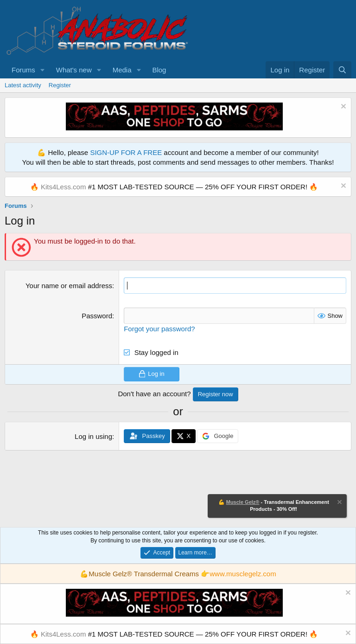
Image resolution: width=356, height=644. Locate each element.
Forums (23, 70)
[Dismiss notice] (342, 107)
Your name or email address (69, 286)
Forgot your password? (159, 329)
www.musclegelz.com (243, 574)
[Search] (342, 70)
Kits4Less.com (64, 187)
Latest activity (23, 85)
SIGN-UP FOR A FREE (126, 152)
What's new (74, 70)
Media (122, 70)
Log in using (93, 436)
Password (97, 316)
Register (60, 85)
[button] (43, 70)
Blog (159, 70)
